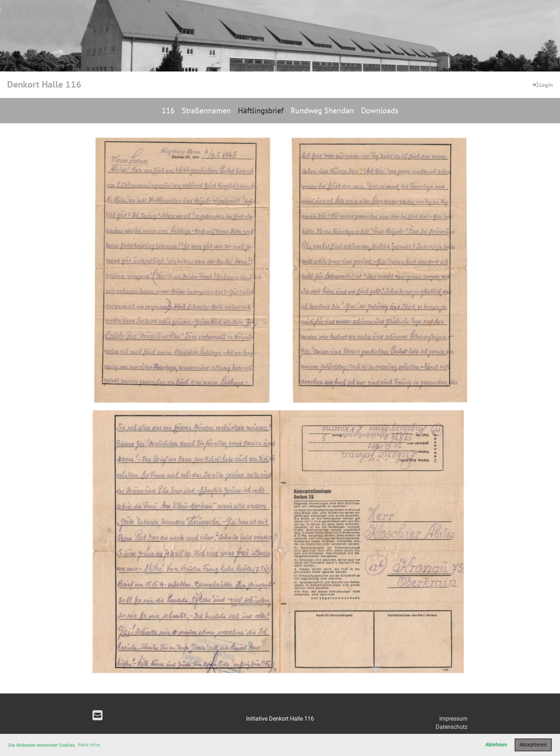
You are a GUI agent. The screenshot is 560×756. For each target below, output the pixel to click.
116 (168, 110)
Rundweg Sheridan (322, 110)
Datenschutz (452, 727)
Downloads (380, 110)
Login (542, 85)
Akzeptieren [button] (533, 745)
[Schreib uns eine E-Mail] (97, 716)
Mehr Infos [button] (89, 745)
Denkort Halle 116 (44, 84)
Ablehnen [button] (496, 745)
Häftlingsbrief (261, 110)
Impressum (453, 719)
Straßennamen (206, 110)
